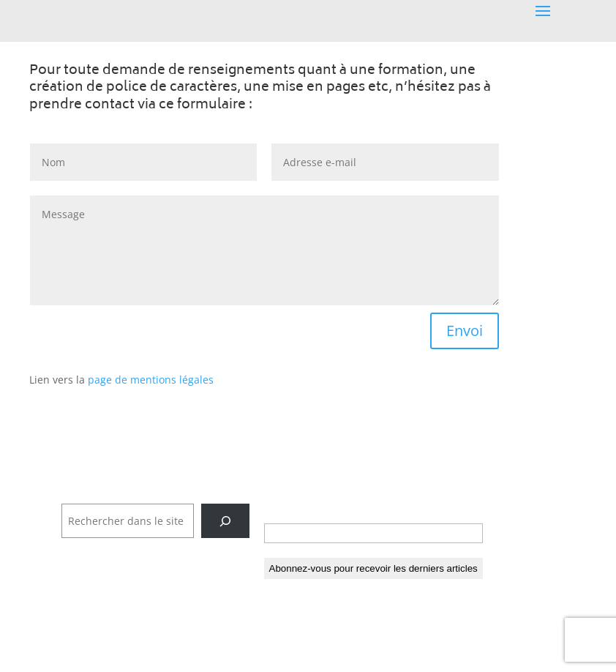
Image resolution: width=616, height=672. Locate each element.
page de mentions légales (151, 380)
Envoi (465, 331)
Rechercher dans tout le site (132, 495)
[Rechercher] (225, 521)
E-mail (285, 508)
